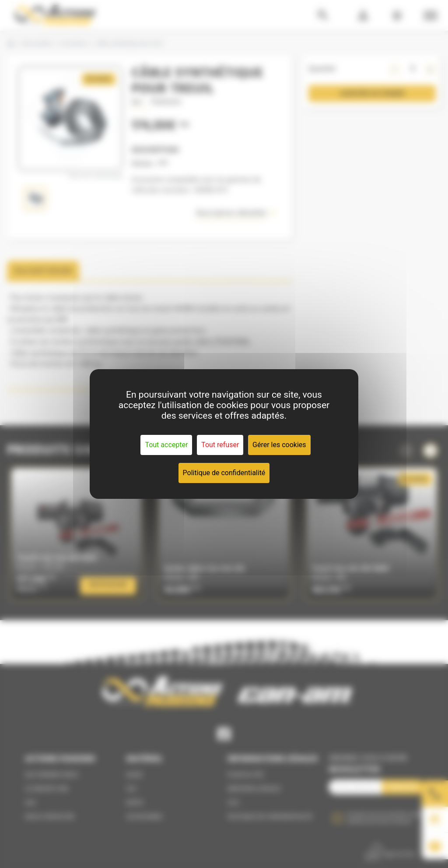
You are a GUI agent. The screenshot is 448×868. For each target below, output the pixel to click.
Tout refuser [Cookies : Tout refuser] (220, 445)
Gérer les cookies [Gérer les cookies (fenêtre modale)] (279, 445)
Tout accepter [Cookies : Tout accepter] (166, 445)
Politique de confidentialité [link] (224, 473)
